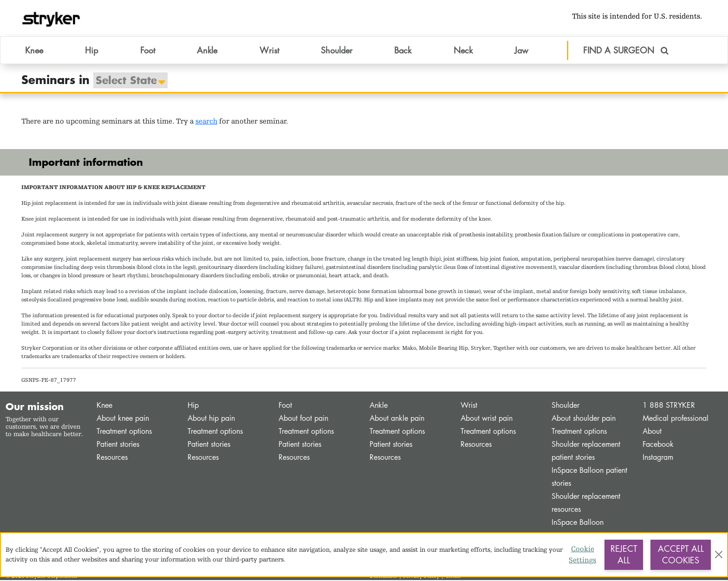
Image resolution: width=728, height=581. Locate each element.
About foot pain (303, 419)
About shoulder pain (584, 419)
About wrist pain (487, 419)
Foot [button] (148, 51)
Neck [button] (463, 51)
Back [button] (403, 51)
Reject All (624, 555)
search (206, 122)
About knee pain (123, 419)
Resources (112, 458)
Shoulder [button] (337, 51)
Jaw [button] (521, 51)
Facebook (658, 445)
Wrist (469, 406)
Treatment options (124, 432)
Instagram (658, 458)
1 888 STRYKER (669, 406)
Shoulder (565, 406)
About (652, 432)
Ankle (379, 406)
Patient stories (118, 445)
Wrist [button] (269, 51)
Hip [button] (91, 51)
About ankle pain (397, 419)
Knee (104, 406)
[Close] (718, 555)
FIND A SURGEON (626, 51)
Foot (285, 406)
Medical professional (676, 419)
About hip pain (211, 419)
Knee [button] (34, 51)
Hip (193, 406)
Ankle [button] (207, 51)
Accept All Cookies (681, 555)
